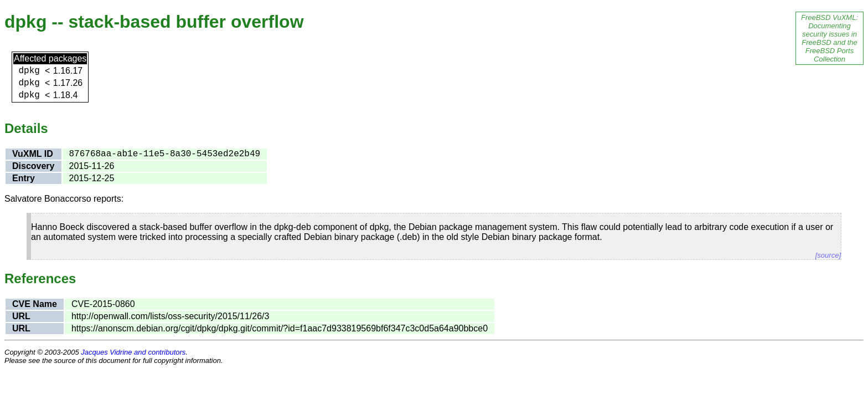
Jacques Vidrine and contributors (133, 352)
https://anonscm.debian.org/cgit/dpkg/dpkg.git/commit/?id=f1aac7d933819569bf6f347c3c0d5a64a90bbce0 (280, 328)
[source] (828, 255)
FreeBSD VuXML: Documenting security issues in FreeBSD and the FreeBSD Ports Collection (830, 38)
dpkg (29, 71)
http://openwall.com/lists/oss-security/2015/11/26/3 (170, 316)
